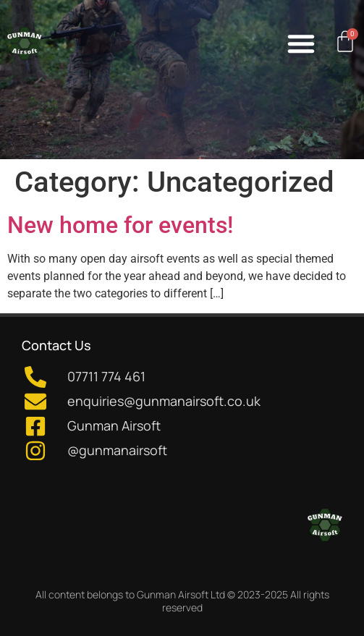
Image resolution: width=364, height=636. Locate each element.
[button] (301, 43)
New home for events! (120, 225)
